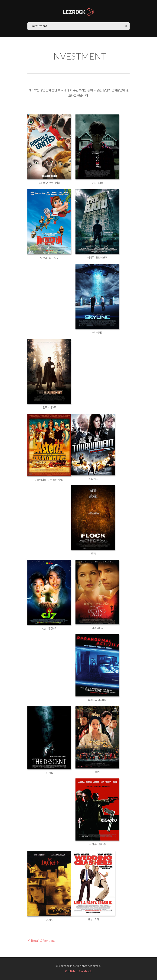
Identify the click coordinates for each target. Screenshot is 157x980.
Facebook (85, 971)
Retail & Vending (41, 941)
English (70, 971)
